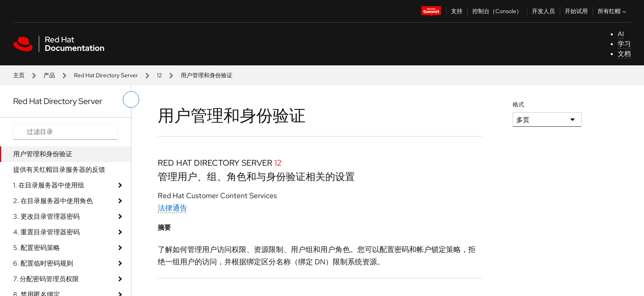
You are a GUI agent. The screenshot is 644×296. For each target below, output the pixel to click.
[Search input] (66, 132)
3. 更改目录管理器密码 (46, 216)
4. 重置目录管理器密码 (46, 232)
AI (621, 34)
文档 (624, 54)
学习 (624, 44)
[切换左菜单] (131, 99)
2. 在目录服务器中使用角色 (53, 201)
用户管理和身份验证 (43, 154)
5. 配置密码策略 (37, 248)
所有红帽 (613, 11)
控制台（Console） (497, 11)
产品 (49, 75)
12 (159, 75)
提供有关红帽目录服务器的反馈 (59, 170)
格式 (518, 104)
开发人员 (543, 11)
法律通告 (172, 208)
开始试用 (576, 11)
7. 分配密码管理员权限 (46, 279)
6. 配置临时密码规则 (43, 263)
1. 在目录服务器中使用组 (49, 185)
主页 (19, 75)
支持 (457, 11)
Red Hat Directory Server (106, 75)
